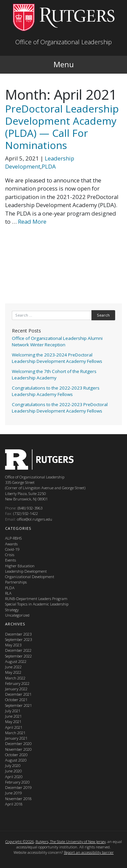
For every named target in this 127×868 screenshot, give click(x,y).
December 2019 (18, 787)
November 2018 (18, 799)
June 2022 (13, 667)
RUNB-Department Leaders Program (36, 599)
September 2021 (18, 705)
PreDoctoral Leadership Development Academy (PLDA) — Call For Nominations (62, 127)
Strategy (12, 610)
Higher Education (20, 566)
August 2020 (16, 760)
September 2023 (18, 639)
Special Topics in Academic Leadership (37, 604)
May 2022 (13, 672)
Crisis (10, 555)
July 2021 (13, 711)
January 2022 (16, 689)
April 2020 (14, 777)
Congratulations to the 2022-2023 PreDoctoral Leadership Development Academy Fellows (60, 408)
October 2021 (16, 700)
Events (10, 560)
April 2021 (14, 727)
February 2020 (17, 782)
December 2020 (18, 743)
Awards (11, 544)
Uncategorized (17, 615)
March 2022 (15, 678)
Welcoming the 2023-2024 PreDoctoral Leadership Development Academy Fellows (57, 358)
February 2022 (17, 683)
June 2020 (13, 771)
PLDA (49, 166)
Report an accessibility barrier (89, 852)
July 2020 (13, 765)
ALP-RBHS (13, 538)
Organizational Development (30, 577)
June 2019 (13, 793)
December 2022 (18, 650)
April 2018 (14, 804)
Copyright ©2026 (20, 841)
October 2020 (16, 755)
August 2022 (16, 661)
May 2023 (13, 645)
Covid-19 (12, 549)
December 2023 (18, 634)
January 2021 (16, 738)
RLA (8, 593)
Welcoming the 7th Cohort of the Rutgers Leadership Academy (54, 375)
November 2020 (18, 749)
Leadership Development (40, 162)
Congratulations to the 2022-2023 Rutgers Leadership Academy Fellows (56, 391)
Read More (32, 221)
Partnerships (16, 582)
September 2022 (18, 656)
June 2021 (13, 716)
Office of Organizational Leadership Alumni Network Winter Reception (57, 341)
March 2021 (15, 733)
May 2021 (13, 722)
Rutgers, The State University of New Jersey (71, 841)
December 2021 (18, 694)
